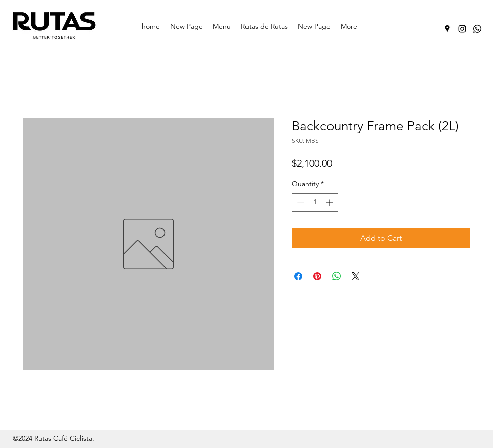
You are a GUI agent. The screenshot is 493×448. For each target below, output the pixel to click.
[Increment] (330, 203)
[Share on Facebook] (298, 276)
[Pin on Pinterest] (317, 276)
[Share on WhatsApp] (337, 276)
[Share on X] (356, 276)
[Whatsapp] (477, 29)
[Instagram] (462, 29)
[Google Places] (447, 29)
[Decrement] (300, 203)
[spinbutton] (315, 203)
